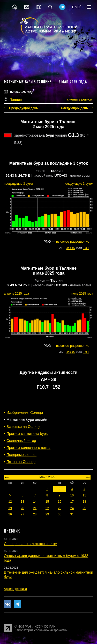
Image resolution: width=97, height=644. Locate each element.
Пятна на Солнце (21, 462)
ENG (76, 7)
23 (60, 508)
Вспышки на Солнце (24, 427)
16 (60, 502)
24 (72, 508)
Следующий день (74, 108)
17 (72, 502)
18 (84, 502)
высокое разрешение (73, 241)
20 (22, 508)
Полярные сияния (21, 455)
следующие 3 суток (79, 184)
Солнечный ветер (21, 441)
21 (35, 508)
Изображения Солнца (25, 413)
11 (84, 495)
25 (84, 508)
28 (35, 514)
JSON (71, 248)
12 (10, 502)
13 (22, 502)
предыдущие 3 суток (19, 184)
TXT (86, 248)
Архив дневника (15, 589)
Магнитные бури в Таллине (28, 82)
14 (35, 502)
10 (72, 495)
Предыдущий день (24, 108)
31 (72, 514)
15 (47, 502)
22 (47, 508)
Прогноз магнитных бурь (27, 434)
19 (10, 508)
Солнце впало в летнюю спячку (30, 544)
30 (60, 514)
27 (22, 514)
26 (10, 514)
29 (47, 514)
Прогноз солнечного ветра (28, 448)
